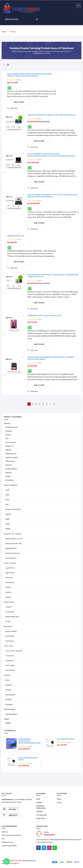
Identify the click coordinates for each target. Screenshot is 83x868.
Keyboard (9, 685)
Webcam (9, 473)
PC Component (11, 443)
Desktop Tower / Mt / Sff (14, 539)
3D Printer (9, 578)
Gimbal (8, 477)
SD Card (8, 435)
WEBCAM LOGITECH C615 (16, 236)
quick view (12, 108)
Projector (9, 607)
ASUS (7, 500)
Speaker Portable (12, 458)
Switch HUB (10, 636)
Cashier (8, 588)
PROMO (6, 719)
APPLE (8, 524)
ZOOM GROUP (41, 819)
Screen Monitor (11, 558)
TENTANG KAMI (41, 815)
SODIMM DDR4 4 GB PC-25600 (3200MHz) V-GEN (45, 316)
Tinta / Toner (8, 646)
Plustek (8, 597)
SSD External (10, 461)
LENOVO (8, 514)
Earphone (9, 465)
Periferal (7, 675)
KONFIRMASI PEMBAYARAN (41, 807)
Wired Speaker (10, 695)
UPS (7, 439)
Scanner (8, 592)
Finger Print (10, 446)
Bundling (8, 700)
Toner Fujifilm (10, 666)
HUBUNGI (39, 812)
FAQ (3, 839)
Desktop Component (13, 553)
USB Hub (8, 450)
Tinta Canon (10, 656)
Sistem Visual (9, 602)
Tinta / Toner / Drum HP (14, 651)
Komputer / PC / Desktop (13, 534)
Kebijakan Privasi (7, 842)
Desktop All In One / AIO (14, 544)
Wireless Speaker (11, 469)
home (4, 32)
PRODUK (39, 803)
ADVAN (8, 529)
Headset (8, 690)
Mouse (8, 680)
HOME (38, 799)
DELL (7, 505)
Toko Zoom (19, 861)
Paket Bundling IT (10, 710)
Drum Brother (10, 670)
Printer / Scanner (10, 563)
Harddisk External (12, 427)
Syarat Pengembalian (9, 846)
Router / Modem (11, 631)
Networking (10, 480)
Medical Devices (11, 454)
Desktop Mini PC (11, 549)
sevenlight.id (14, 863)
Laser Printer (10, 568)
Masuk (59, 799)
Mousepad (9, 705)
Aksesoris (7, 424)
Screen (8, 622)
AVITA (8, 490)
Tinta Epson (10, 661)
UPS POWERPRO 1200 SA (66, 739)
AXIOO (8, 519)
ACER (7, 495)
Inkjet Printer (10, 573)
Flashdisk (9, 431)
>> (54, 404)
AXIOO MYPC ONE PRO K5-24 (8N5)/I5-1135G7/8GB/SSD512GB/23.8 (51, 115)
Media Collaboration (12, 617)
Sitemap (5, 832)
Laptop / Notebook (10, 485)
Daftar (59, 803)
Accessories (10, 612)
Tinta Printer (10, 583)
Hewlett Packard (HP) (13, 510)
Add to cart (19, 102)
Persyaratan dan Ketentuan (11, 835)
